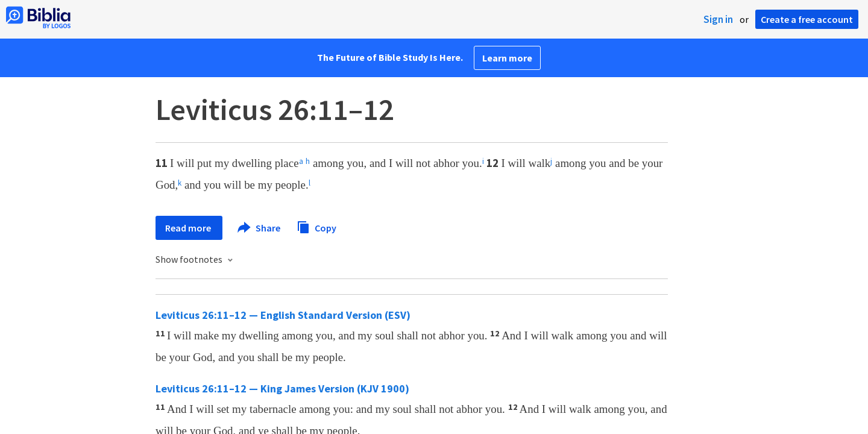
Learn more (507, 58)
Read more (189, 228)
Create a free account (807, 19)
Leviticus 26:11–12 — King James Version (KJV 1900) (282, 388)
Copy (316, 226)
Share (259, 228)
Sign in (718, 19)
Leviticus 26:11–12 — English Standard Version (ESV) (283, 315)
